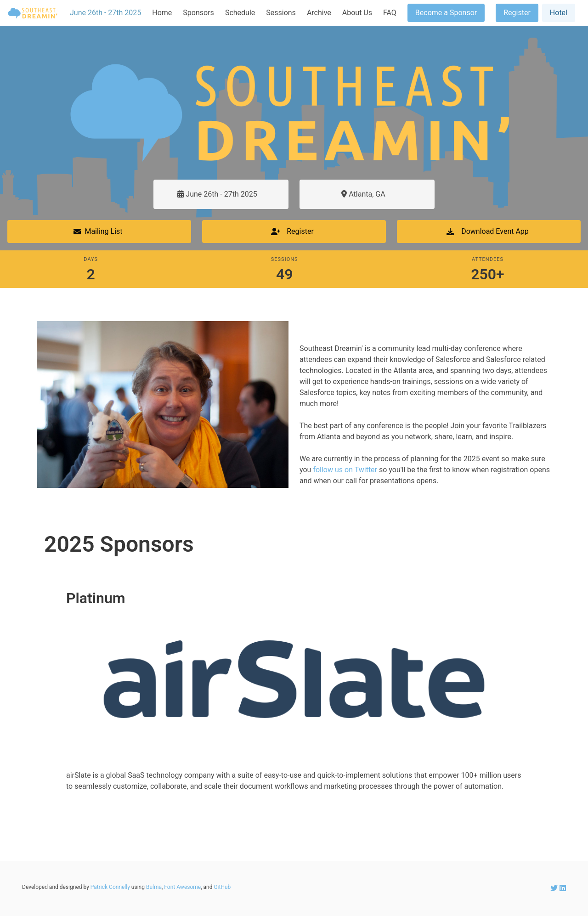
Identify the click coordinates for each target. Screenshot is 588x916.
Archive (319, 13)
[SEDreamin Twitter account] (555, 888)
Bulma (154, 887)
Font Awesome (182, 887)
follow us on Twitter (345, 470)
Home (162, 13)
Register (517, 13)
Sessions (281, 13)
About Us (357, 13)
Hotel (559, 13)
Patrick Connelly (110, 887)
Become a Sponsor (446, 13)
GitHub (222, 887)
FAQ (390, 13)
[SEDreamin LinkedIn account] (563, 888)
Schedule (240, 13)
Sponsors (198, 13)
